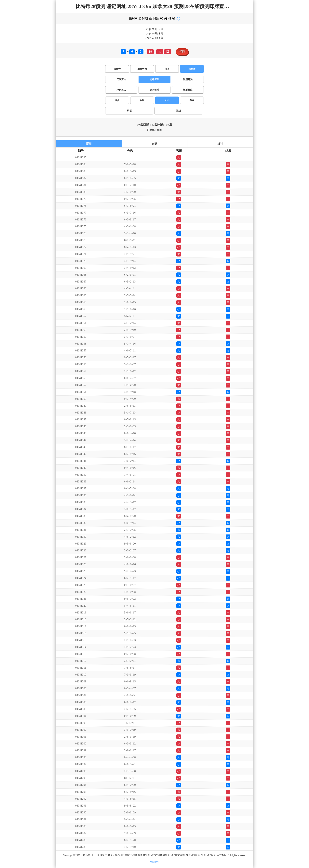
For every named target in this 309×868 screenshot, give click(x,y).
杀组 (142, 100)
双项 (129, 111)
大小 (167, 100)
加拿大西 (142, 69)
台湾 (167, 69)
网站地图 (154, 862)
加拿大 (117, 69)
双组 (179, 111)
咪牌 (182, 52)
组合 (117, 100)
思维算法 (154, 79)
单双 (192, 100)
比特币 (192, 69)
